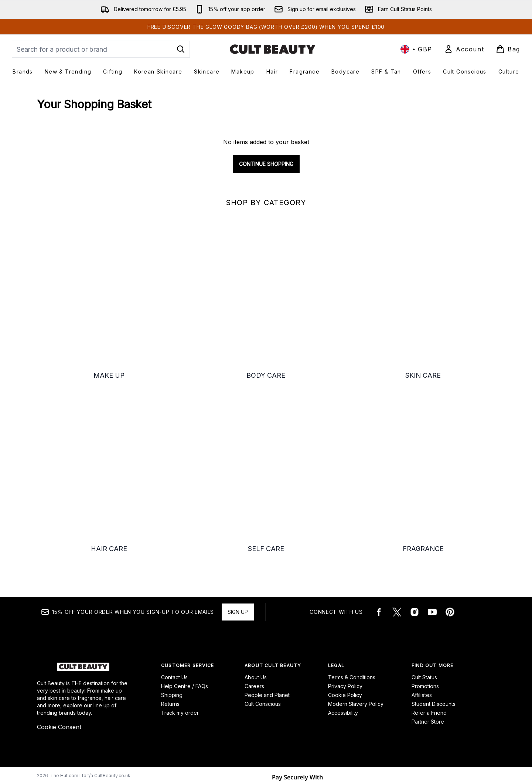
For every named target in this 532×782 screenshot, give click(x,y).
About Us (256, 627)
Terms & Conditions (352, 627)
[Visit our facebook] (379, 562)
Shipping (172, 645)
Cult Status (424, 627)
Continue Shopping (266, 164)
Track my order (180, 663)
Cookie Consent (59, 677)
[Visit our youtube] (432, 562)
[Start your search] (101, 49)
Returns (170, 654)
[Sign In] (464, 49)
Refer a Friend (429, 663)
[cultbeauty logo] (273, 49)
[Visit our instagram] (415, 562)
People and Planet (267, 645)
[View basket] (508, 49)
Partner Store (428, 672)
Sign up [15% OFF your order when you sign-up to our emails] (238, 562)
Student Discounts (434, 654)
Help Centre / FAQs (185, 636)
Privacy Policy (345, 636)
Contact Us (174, 627)
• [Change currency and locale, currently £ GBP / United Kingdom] (416, 49)
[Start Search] (181, 49)
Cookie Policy (345, 645)
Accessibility (343, 663)
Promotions (425, 636)
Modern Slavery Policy (356, 654)
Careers (254, 636)
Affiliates (422, 645)
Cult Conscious (263, 654)
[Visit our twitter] (397, 562)
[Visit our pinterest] (450, 562)
